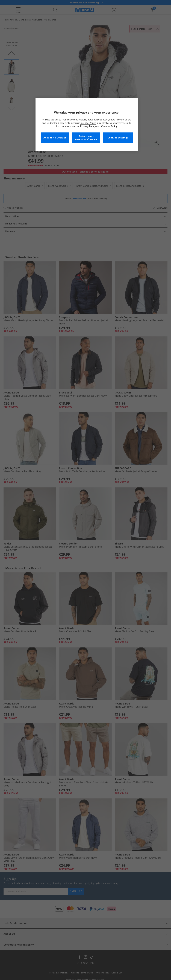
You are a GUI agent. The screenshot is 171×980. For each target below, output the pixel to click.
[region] (87, 125)
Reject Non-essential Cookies (86, 138)
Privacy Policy (88, 126)
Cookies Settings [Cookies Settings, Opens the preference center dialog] (118, 138)
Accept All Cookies (55, 138)
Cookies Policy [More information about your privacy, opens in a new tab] (109, 126)
